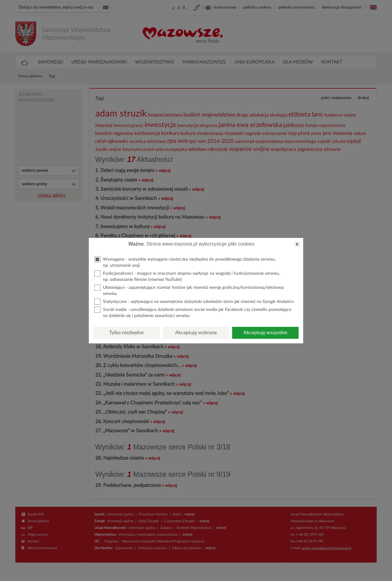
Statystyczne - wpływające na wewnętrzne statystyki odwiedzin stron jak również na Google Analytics (194, 302)
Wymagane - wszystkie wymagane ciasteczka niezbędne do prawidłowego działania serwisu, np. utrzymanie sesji (185, 262)
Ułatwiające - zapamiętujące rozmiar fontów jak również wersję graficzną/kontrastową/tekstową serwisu (189, 290)
